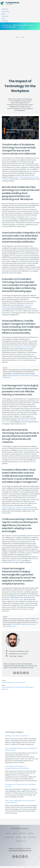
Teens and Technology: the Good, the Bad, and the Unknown (20, 802)
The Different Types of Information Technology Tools (19, 625)
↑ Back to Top (20, 841)
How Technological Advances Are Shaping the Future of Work (21, 749)
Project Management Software (20, 347)
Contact (5, 21)
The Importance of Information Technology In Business (20, 376)
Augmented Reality (17, 600)
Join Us (18, 837)
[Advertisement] (18, 58)
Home (8, 833)
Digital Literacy (16, 560)
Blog (3, 14)
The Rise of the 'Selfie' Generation (17, 736)
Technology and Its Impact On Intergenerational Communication (17, 767)
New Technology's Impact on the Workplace (20, 178)
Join (3, 19)
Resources (6, 11)
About (15, 833)
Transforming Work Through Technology (16, 507)
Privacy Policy (9, 837)
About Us (5, 16)
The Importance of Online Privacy (14, 682)
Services (5, 9)
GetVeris (33, 462)
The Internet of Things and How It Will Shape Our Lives (20, 785)
